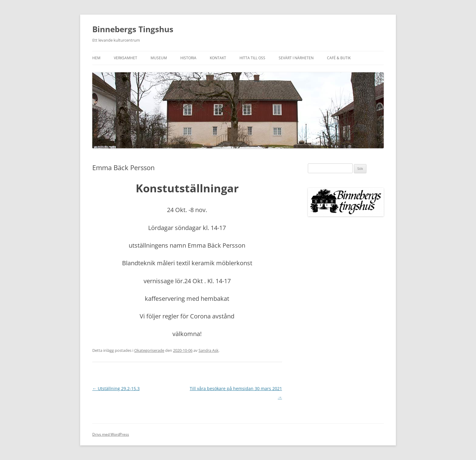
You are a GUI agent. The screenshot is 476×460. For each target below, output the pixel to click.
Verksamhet (126, 58)
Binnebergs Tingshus (133, 29)
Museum (159, 58)
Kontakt (218, 58)
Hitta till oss (252, 58)
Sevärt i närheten (296, 58)
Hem (96, 58)
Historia (188, 58)
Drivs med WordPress (111, 434)
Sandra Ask (209, 350)
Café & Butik (339, 58)
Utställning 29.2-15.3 (116, 388)
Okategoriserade (149, 350)
